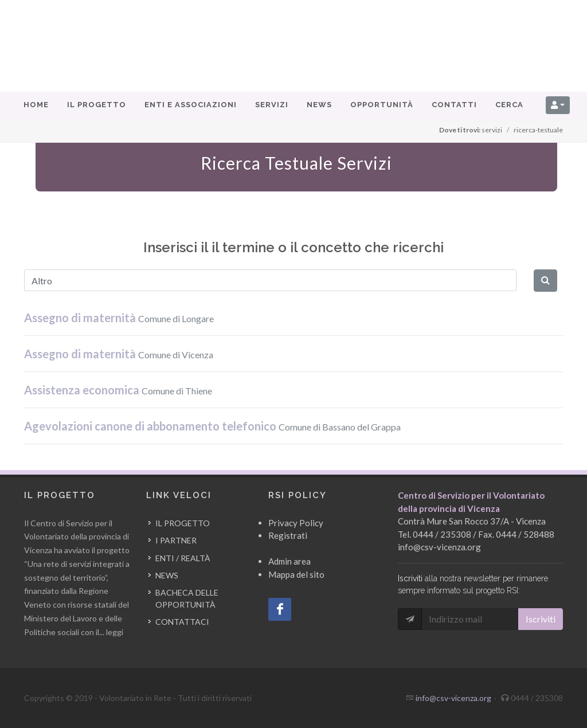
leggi (115, 632)
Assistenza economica (118, 390)
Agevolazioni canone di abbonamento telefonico (212, 426)
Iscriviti (541, 619)
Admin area (289, 561)
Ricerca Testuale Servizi (296, 163)
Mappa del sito (296, 574)
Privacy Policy (296, 523)
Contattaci (182, 622)
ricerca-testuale (538, 130)
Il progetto (183, 523)
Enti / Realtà (183, 558)
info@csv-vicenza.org (439, 547)
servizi (492, 130)
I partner (176, 540)
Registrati (288, 535)
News (167, 575)
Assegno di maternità (119, 318)
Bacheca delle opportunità (187, 598)
